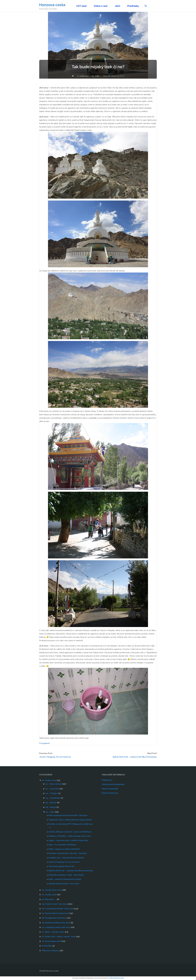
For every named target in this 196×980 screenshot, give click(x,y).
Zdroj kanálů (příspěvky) (113, 785)
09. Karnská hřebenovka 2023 (56, 923)
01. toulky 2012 (83, 76)
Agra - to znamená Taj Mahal (62, 845)
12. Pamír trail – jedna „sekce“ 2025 (59, 937)
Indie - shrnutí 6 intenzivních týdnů (65, 879)
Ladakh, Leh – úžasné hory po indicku (66, 858)
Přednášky (47, 946)
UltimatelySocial (116, 978)
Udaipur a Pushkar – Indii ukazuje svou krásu (70, 836)
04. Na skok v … (49, 900)
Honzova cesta (52, 5)
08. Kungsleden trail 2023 (54, 918)
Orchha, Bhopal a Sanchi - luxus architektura (70, 832)
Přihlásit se (107, 780)
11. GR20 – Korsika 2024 (53, 932)
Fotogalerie (44, 744)
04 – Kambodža (53, 798)
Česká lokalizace (110, 793)
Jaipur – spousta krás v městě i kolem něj (68, 841)
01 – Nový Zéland (54, 784)
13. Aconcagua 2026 (51, 941)
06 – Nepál (51, 808)
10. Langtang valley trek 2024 (56, 928)
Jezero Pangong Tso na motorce (64, 862)
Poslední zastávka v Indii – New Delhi (66, 875)
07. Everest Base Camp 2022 (55, 914)
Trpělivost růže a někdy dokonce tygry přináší (70, 820)
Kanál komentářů (110, 789)
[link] (147, 6)
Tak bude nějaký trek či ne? (62, 867)
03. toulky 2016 (49, 895)
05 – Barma (51, 803)
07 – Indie (50, 812)
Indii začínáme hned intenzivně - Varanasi (68, 816)
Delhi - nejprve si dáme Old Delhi (64, 849)
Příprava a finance (50, 951)
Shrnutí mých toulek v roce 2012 (64, 884)
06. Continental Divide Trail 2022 (57, 909)
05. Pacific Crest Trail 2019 (55, 904)
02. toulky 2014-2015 (52, 890)
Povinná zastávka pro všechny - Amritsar (68, 854)
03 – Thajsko (52, 794)
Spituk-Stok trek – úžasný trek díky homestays (71, 871)
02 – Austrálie (52, 789)
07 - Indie (96, 76)
